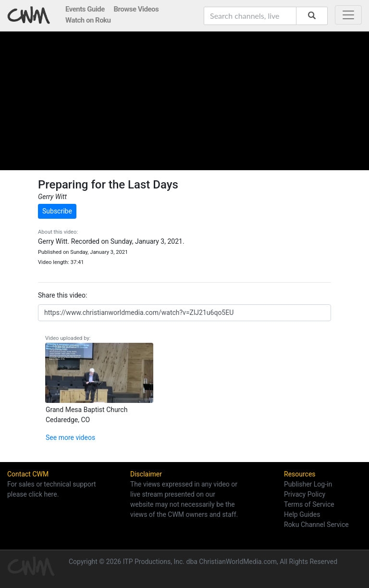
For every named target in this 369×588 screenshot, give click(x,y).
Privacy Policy (305, 494)
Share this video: (62, 295)
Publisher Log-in (308, 484)
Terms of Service (309, 504)
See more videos (70, 438)
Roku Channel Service (316, 525)
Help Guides (302, 514)
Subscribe (57, 211)
